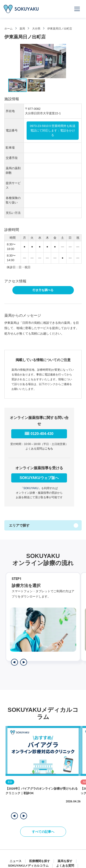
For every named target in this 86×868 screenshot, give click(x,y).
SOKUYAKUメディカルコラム (28, 866)
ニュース (16, 861)
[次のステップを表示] (24, 662)
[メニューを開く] (77, 9)
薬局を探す (65, 861)
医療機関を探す (40, 861)
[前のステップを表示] (14, 662)
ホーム (8, 29)
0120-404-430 (42, 434)
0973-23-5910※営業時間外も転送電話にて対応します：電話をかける (53, 130)
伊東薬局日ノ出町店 (60, 29)
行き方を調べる (43, 290)
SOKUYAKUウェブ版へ (39, 478)
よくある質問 (65, 866)
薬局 (22, 29)
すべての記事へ (43, 832)
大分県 (36, 29)
